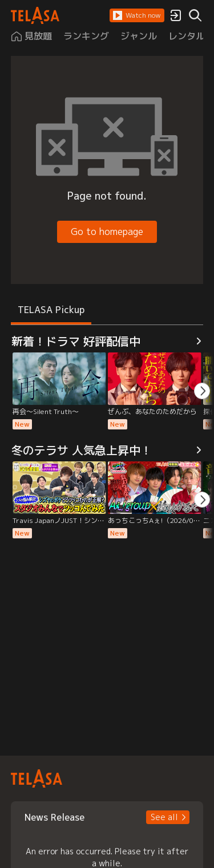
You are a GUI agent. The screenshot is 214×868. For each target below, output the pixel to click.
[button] (137, 15)
